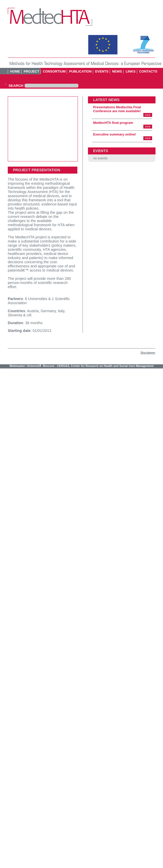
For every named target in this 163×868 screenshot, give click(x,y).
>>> (148, 115)
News (117, 71)
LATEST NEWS (106, 100)
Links (130, 71)
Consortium (54, 71)
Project (31, 71)
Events (102, 71)
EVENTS (101, 151)
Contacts (148, 71)
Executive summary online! (115, 134)
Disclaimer (148, 353)
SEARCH (16, 86)
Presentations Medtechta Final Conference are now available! (117, 109)
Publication (80, 71)
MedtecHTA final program (113, 123)
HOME (15, 71)
